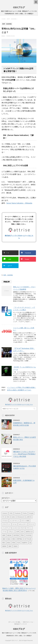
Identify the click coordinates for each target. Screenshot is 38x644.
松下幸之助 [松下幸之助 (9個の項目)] (28, 539)
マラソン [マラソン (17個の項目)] (29, 528)
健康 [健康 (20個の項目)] (4, 535)
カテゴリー (6, 498)
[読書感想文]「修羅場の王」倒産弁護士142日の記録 (24, 424)
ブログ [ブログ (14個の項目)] (22, 528)
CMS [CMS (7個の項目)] (11, 513)
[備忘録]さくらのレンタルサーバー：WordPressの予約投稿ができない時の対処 (24, 454)
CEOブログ (19, 7)
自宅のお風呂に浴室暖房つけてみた (19, 390)
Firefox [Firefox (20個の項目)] (25, 513)
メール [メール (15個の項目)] (4, 532)
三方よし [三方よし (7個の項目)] (11, 532)
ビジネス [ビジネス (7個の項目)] (15, 528)
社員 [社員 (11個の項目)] (18, 543)
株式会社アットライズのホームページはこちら (19, 404)
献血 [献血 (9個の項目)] (9, 543)
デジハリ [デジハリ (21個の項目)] (32, 524)
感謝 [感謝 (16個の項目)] (4, 539)
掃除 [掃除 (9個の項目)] (14, 539)
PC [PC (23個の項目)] (3, 517)
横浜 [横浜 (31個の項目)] (4, 543)
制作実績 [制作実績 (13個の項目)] (16, 535)
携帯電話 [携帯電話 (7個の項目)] (20, 539)
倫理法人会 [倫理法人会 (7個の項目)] (29, 532)
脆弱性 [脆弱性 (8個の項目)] (4, 546)
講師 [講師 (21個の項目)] (10, 546)
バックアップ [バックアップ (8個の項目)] (6, 528)
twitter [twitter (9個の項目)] (13, 517)
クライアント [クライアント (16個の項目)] (6, 524)
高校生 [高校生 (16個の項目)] (16, 546)
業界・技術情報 (8, 275)
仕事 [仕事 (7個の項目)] (18, 532)
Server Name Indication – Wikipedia (19, 203)
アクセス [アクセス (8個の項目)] (5, 521)
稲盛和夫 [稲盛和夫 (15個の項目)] (25, 543)
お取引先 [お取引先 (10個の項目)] (29, 517)
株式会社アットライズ (21, 624)
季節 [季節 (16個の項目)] (22, 535)
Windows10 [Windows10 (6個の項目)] (21, 517)
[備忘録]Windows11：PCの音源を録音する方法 (24, 467)
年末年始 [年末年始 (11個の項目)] (29, 535)
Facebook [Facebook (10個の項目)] (18, 513)
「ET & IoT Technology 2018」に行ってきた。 (24, 350)
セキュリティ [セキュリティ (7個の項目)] (23, 524)
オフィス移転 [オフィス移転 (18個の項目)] (25, 521)
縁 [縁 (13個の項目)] (30, 543)
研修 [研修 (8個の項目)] (14, 543)
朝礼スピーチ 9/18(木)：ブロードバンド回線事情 (24, 288)
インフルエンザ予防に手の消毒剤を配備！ (22, 387)
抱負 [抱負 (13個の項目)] (9, 539)
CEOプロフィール (28, 622)
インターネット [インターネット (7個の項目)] (15, 521)
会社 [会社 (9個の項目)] (22, 532)
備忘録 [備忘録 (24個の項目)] (9, 535)
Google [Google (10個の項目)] (31, 513)
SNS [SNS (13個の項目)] (8, 517)
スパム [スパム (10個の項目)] (15, 524)
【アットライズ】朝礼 (14, 622)
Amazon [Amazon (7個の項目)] (5, 513)
